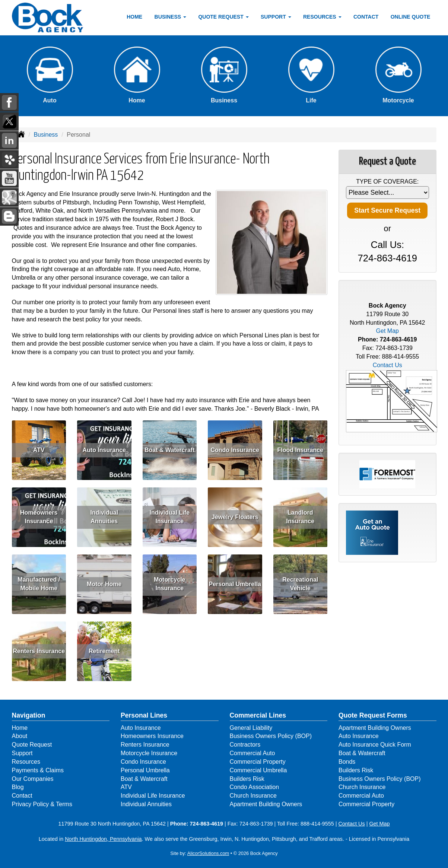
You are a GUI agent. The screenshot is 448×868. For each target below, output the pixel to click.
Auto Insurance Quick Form (375, 745)
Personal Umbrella (235, 584)
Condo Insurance (235, 450)
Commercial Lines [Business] (258, 715)
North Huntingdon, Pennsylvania (103, 839)
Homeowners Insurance (39, 517)
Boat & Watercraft (170, 450)
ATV (39, 450)
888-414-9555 (401, 357)
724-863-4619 (387, 258)
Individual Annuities (104, 517)
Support (22, 753)
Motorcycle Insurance (169, 584)
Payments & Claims (38, 770)
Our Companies (33, 779)
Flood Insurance (300, 450)
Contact (366, 17)
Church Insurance (253, 796)
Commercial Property (258, 762)
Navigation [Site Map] (29, 715)
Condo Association (255, 787)
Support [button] (276, 17)
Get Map (387, 331)
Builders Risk (247, 779)
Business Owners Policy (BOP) (271, 736)
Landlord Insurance (300, 517)
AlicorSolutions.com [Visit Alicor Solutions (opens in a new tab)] (208, 853)
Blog (18, 787)
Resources (26, 762)
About (20, 736)
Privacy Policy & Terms (42, 804)
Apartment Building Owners (266, 804)
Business (46, 135)
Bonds (347, 762)
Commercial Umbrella (258, 770)
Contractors (245, 745)
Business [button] (170, 17)
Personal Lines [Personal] (144, 715)
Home (134, 17)
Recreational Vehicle (300, 584)
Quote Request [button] (223, 17)
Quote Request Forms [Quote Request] (373, 715)
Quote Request (32, 745)
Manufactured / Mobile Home (39, 584)
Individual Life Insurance (169, 517)
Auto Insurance (104, 450)
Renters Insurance (39, 651)
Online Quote (411, 17)
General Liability (251, 728)
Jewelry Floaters (235, 517)
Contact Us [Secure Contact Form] (387, 365)
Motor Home (104, 584)
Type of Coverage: (387, 182)
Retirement (104, 651)
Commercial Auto (252, 753)
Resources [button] (322, 17)
